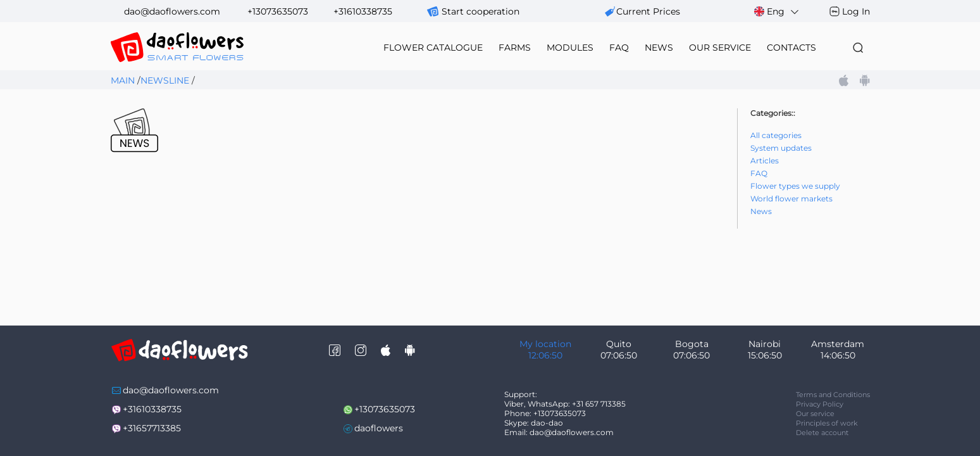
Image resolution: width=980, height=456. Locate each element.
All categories (776, 135)
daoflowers (379, 428)
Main (123, 80)
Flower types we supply (795, 186)
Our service (815, 414)
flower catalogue (433, 47)
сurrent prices (648, 11)
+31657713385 (152, 428)
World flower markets (791, 199)
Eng (777, 12)
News (761, 211)
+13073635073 (278, 11)
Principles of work (827, 423)
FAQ (619, 47)
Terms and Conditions (833, 395)
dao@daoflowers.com (172, 11)
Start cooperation (481, 11)
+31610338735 (363, 11)
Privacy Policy (820, 404)
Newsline (165, 80)
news (659, 47)
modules (570, 47)
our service (720, 47)
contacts (791, 47)
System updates (781, 148)
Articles (765, 161)
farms (515, 47)
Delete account (822, 433)
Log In (856, 11)
